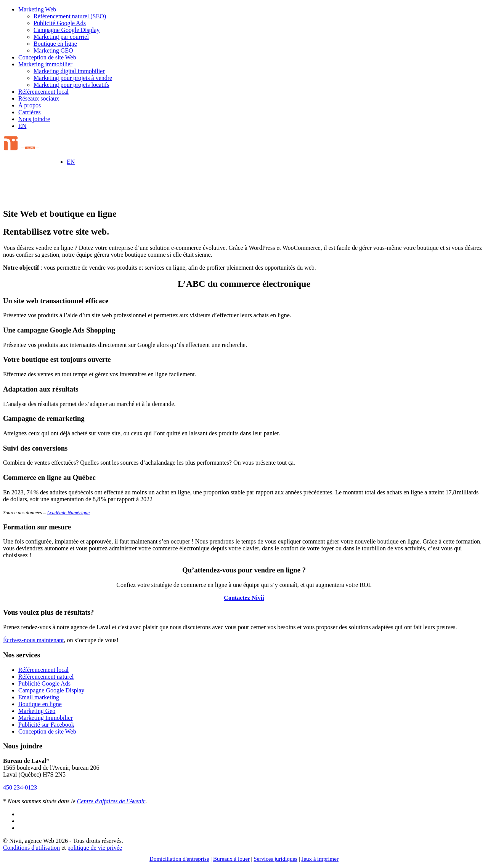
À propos (30, 105)
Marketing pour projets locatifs (71, 85)
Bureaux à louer (231, 859)
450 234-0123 (20, 787)
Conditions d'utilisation (31, 848)
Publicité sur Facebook (46, 725)
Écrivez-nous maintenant (34, 640)
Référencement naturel (46, 677)
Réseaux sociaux (39, 98)
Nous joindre (34, 119)
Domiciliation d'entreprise (179, 859)
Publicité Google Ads (60, 23)
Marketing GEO (53, 50)
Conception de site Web (47, 57)
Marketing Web (37, 9)
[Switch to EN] (22, 126)
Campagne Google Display (67, 30)
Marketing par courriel (61, 37)
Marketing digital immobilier (69, 71)
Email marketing (39, 697)
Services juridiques (275, 859)
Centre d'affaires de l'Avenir (111, 801)
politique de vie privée (95, 848)
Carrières (30, 112)
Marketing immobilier (45, 64)
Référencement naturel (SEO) (70, 16)
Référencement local (43, 92)
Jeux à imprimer (320, 859)
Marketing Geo (37, 711)
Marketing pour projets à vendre (73, 78)
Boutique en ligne (55, 44)
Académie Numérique (68, 512)
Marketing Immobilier (46, 718)
